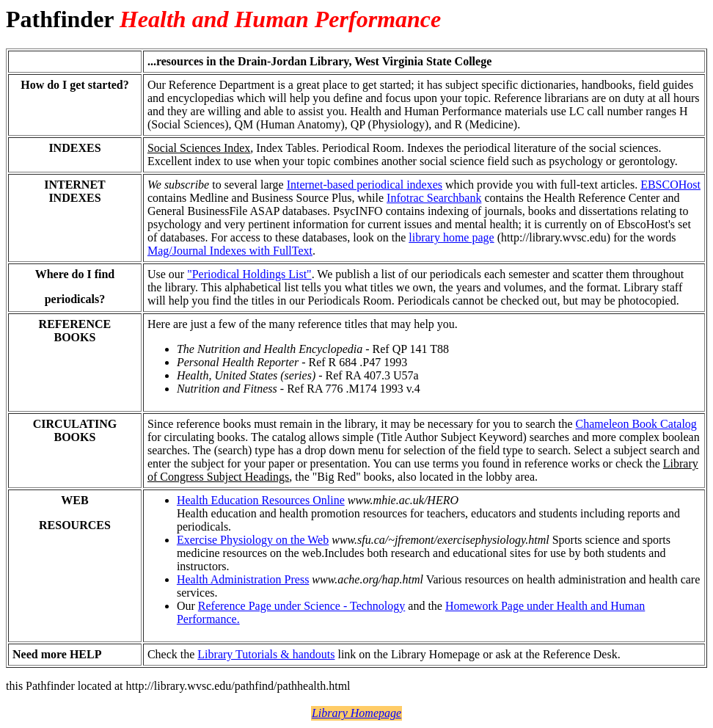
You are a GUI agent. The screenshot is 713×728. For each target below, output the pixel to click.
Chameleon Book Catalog (636, 424)
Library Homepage (356, 713)
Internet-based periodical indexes (365, 185)
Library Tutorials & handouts (266, 654)
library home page (451, 237)
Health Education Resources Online (261, 500)
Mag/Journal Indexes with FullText (230, 251)
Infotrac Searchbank (434, 198)
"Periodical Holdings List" (249, 274)
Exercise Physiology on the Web (253, 540)
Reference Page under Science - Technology (301, 606)
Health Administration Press (243, 579)
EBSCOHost (670, 185)
